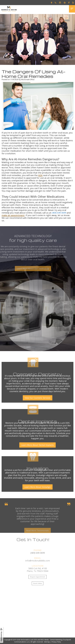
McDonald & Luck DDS (29, 640)
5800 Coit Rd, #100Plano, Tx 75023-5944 (37, 574)
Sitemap (47, 642)
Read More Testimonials (37, 535)
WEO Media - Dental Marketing (51, 640)
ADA (40, 175)
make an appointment (13, 215)
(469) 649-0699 (59, 213)
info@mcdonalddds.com (38, 565)
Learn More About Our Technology (28, 269)
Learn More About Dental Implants (37, 445)
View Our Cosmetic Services (38, 398)
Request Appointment (37, 582)
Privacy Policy (56, 642)
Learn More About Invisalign (37, 487)
